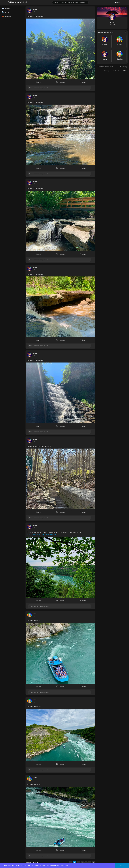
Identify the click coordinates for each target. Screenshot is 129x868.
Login (6, 12)
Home (6, 8)
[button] (70, 2)
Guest (112, 23)
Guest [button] (118, 2)
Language (124, 67)
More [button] (125, 71)
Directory (107, 71)
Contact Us (116, 71)
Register (7, 16)
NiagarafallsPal (17, 2)
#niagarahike (32, 535)
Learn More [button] (64, 865)
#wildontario (51, 535)
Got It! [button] (122, 865)
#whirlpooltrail (42, 535)
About (98, 71)
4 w (34, 12)
